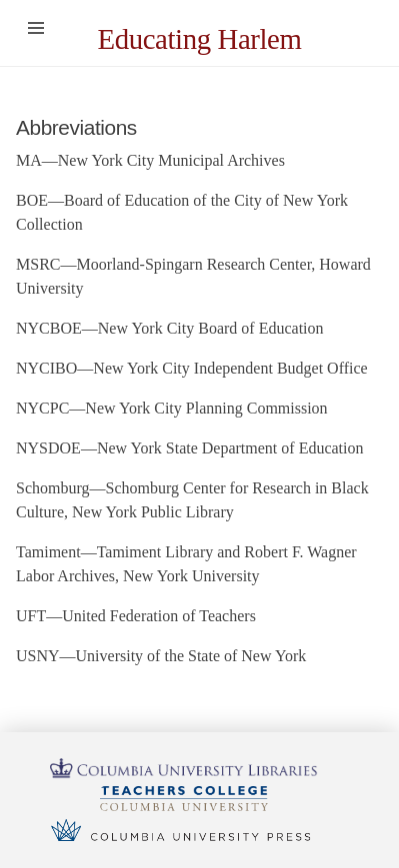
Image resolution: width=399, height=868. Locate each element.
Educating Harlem (200, 39)
